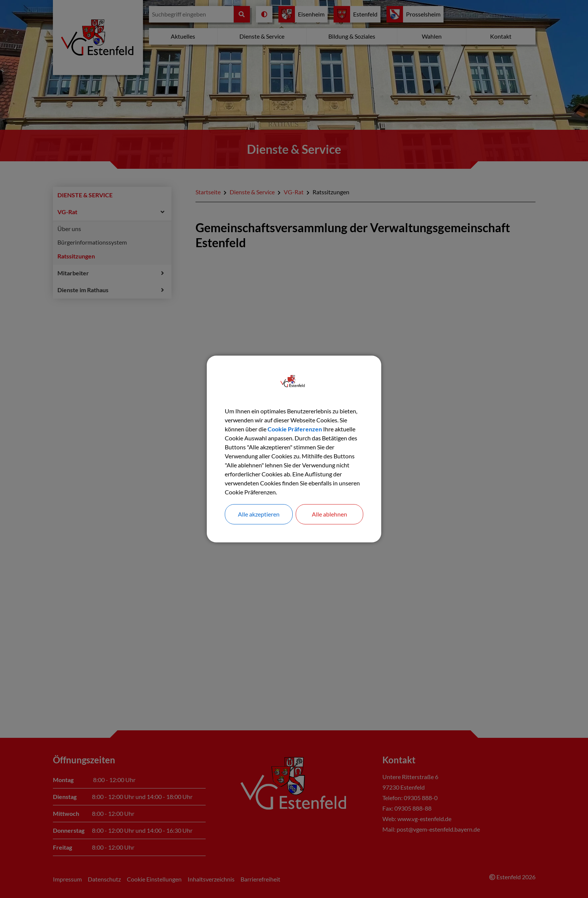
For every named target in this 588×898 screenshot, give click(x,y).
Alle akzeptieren (259, 514)
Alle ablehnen (329, 514)
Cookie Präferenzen (295, 429)
